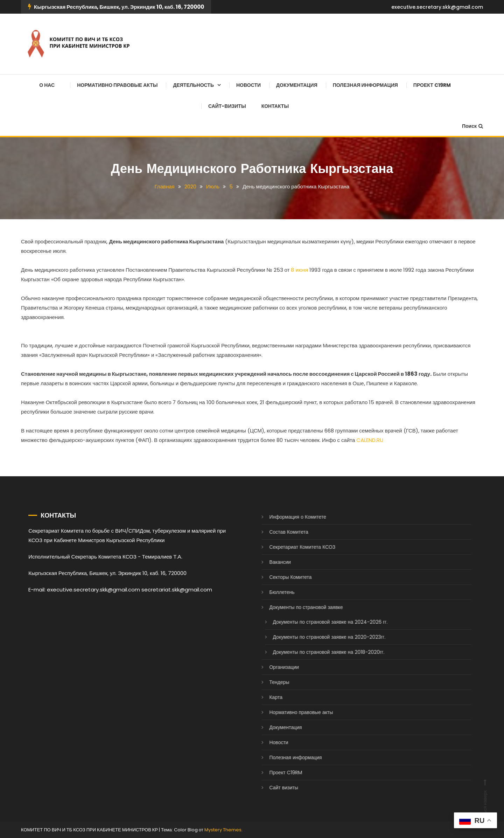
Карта (266, 697)
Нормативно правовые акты (117, 85)
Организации (274, 667)
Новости (248, 85)
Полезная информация (365, 85)
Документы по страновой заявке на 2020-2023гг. (319, 637)
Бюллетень (272, 592)
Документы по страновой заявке (296, 607)
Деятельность (193, 85)
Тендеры (269, 682)
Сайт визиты (274, 788)
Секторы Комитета (281, 577)
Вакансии (270, 562)
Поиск (472, 126)
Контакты (275, 106)
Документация (297, 85)
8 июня (299, 270)
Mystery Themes (223, 830)
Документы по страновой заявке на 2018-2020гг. (319, 652)
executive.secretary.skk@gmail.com (437, 7)
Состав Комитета (279, 532)
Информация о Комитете (288, 517)
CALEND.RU (370, 440)
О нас (47, 85)
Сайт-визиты (227, 106)
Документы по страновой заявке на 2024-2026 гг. (320, 622)
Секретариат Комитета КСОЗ (292, 547)
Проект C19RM (432, 85)
